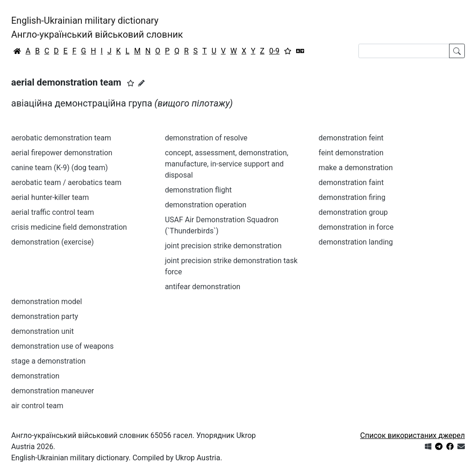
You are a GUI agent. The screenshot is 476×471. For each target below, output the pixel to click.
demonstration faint (351, 182)
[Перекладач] (300, 51)
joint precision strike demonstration (223, 246)
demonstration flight (198, 190)
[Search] (404, 51)
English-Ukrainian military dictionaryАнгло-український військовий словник (97, 27)
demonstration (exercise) (53, 242)
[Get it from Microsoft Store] (428, 447)
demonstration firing (352, 197)
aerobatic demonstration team (61, 138)
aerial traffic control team (53, 212)
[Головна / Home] (17, 51)
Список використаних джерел (413, 435)
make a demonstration (356, 168)
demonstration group (353, 212)
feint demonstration (351, 153)
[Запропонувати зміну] (141, 83)
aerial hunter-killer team (50, 197)
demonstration (35, 376)
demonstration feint (351, 138)
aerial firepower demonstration (62, 153)
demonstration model (46, 302)
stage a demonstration (48, 361)
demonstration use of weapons (62, 346)
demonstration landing (356, 242)
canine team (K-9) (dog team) (59, 168)
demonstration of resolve (206, 138)
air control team (37, 406)
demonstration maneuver (53, 391)
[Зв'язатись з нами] (461, 447)
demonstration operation (206, 205)
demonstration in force (356, 227)
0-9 (274, 51)
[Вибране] (288, 51)
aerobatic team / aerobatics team (66, 182)
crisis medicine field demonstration (69, 227)
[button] (131, 83)
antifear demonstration (203, 287)
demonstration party (45, 316)
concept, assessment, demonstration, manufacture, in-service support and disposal (227, 164)
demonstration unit (43, 331)
